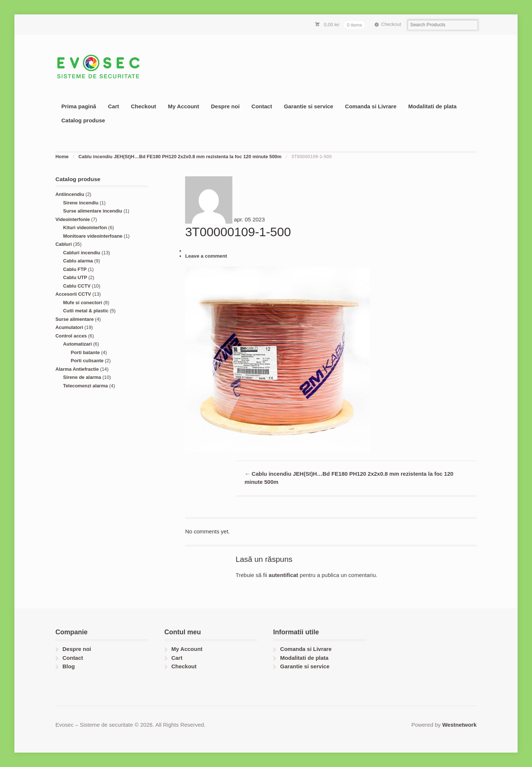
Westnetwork (459, 725)
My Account (184, 106)
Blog (69, 666)
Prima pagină (79, 106)
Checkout (391, 24)
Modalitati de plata (432, 106)
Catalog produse (83, 120)
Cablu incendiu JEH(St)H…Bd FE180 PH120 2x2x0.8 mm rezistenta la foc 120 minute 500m (180, 157)
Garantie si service (308, 106)
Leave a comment (206, 256)
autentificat (283, 575)
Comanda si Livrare (371, 106)
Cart (113, 106)
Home (62, 157)
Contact (262, 106)
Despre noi (225, 106)
